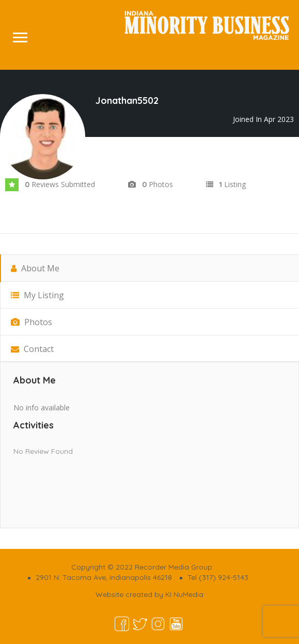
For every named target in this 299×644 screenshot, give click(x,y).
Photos (32, 322)
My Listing (37, 295)
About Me (35, 268)
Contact (32, 349)
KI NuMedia (184, 594)
